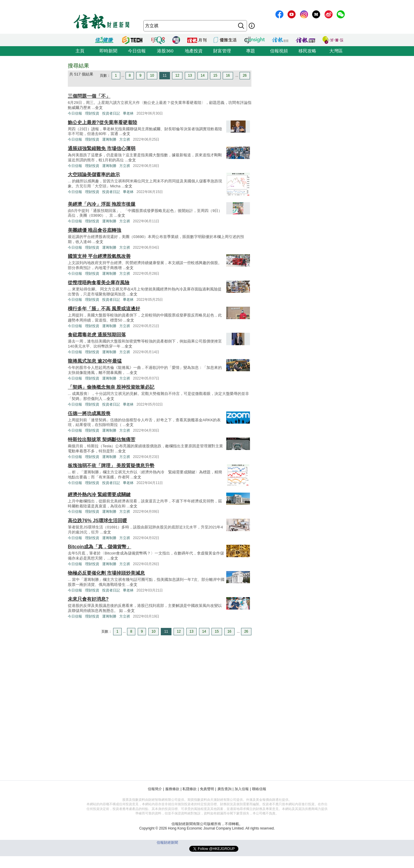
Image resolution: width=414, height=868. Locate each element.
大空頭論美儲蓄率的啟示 (94, 175)
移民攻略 (307, 51)
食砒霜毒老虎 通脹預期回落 (97, 335)
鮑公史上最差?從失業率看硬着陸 (102, 122)
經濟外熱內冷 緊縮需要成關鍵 (99, 495)
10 (152, 75)
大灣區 (336, 51)
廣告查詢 (224, 789)
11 (165, 75)
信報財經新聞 (167, 843)
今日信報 (137, 51)
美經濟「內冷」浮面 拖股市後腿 (102, 204)
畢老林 (128, 113)
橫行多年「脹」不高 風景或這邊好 (104, 309)
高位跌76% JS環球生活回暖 (97, 521)
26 (245, 75)
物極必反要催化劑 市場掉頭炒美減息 (106, 573)
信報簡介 (155, 789)
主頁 (80, 51)
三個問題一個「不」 (89, 96)
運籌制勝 (109, 139)
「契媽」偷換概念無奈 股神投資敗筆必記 (111, 387)
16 (228, 75)
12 (177, 75)
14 (203, 75)
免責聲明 (207, 789)
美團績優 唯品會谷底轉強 (94, 230)
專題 (251, 51)
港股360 (165, 51)
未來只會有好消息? (88, 599)
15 (215, 75)
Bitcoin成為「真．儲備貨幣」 (100, 547)
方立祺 (125, 139)
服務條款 (172, 789)
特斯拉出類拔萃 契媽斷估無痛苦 (102, 439)
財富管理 (222, 51)
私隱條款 (190, 789)
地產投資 (194, 51)
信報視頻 (279, 51)
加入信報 (242, 789)
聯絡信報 (259, 789)
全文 (99, 108)
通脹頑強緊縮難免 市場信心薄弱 (102, 148)
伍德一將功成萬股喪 (89, 413)
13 (190, 75)
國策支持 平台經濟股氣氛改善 (99, 256)
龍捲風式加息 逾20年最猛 (95, 361)
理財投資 (92, 113)
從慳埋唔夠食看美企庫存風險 (99, 283)
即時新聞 (108, 51)
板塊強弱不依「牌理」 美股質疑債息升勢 (111, 466)
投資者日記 (111, 113)
